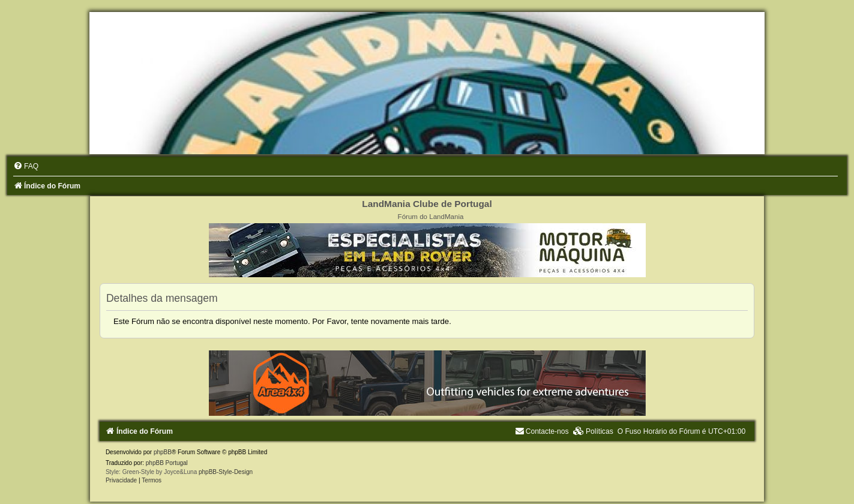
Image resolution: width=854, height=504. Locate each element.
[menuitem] (26, 166)
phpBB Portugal (167, 463)
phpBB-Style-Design (226, 472)
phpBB (163, 452)
